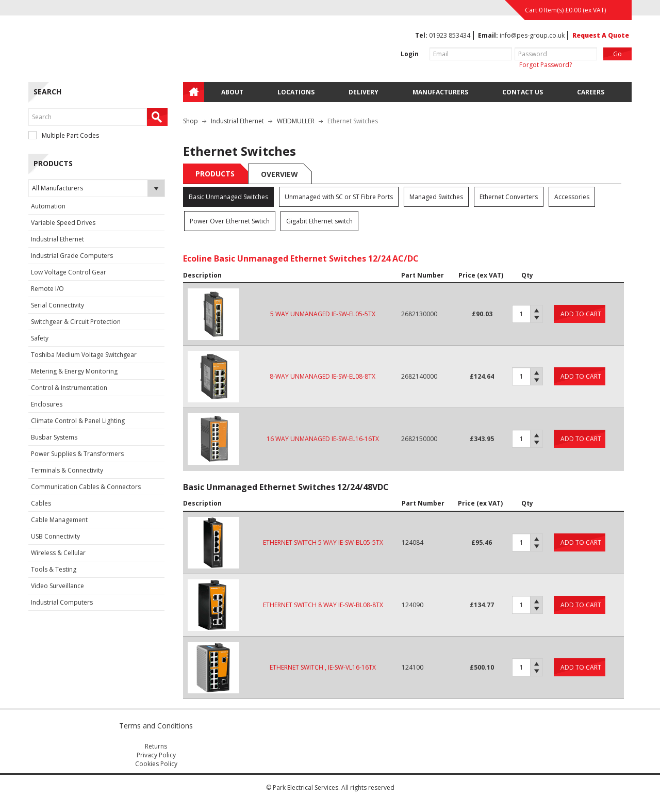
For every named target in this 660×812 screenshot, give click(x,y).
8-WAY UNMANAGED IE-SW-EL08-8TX (323, 376)
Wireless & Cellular (58, 553)
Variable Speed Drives (63, 223)
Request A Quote (601, 35)
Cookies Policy (156, 764)
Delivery (364, 92)
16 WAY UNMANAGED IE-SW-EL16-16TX (323, 439)
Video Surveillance (57, 586)
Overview (279, 174)
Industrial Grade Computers (72, 256)
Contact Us (523, 92)
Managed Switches (436, 197)
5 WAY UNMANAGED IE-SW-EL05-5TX (323, 314)
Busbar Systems (54, 437)
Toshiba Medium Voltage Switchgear (84, 355)
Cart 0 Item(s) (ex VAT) (565, 10)
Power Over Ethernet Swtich (230, 221)
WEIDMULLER (296, 121)
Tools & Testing (54, 569)
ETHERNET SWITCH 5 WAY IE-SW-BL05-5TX (323, 542)
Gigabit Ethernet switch (319, 221)
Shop (191, 121)
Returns (156, 746)
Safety (40, 338)
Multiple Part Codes (64, 135)
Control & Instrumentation (69, 388)
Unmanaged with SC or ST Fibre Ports (339, 197)
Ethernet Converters (509, 197)
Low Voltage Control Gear (69, 272)
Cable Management (59, 520)
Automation (48, 206)
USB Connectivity (55, 536)
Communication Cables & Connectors (86, 487)
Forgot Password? (546, 65)
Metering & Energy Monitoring (74, 371)
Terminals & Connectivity (67, 470)
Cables (41, 503)
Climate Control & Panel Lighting (78, 421)
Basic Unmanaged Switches (228, 197)
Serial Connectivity (57, 305)
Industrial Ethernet (57, 239)
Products (215, 174)
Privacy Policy (156, 755)
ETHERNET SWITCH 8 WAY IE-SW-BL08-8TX (323, 605)
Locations (296, 92)
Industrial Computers (62, 602)
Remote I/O (47, 289)
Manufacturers (440, 92)
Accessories (572, 197)
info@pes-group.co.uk (532, 35)
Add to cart (581, 314)
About (232, 92)
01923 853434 (450, 35)
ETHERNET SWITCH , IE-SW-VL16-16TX (323, 667)
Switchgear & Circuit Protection (76, 322)
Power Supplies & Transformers (77, 454)
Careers (591, 92)
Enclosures (47, 404)
